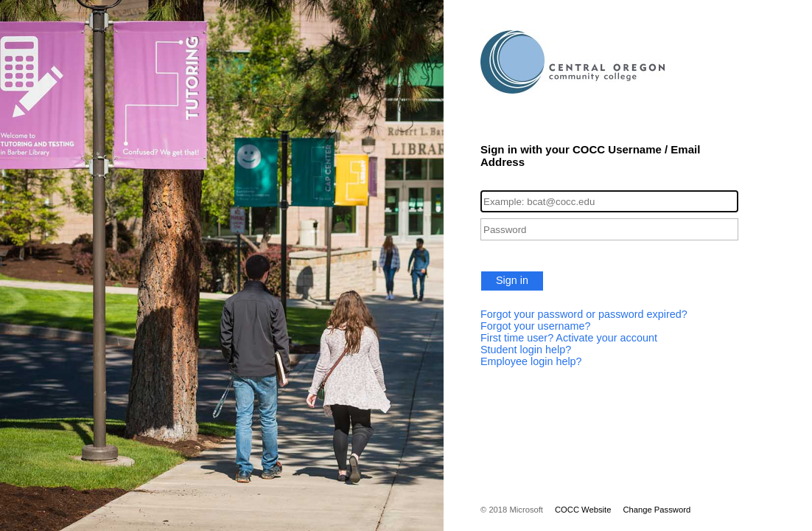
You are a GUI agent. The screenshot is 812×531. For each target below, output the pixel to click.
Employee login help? (531, 361)
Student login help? (526, 350)
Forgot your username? (536, 326)
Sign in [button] (512, 280)
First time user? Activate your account (569, 338)
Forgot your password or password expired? (584, 314)
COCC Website (583, 510)
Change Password (657, 510)
